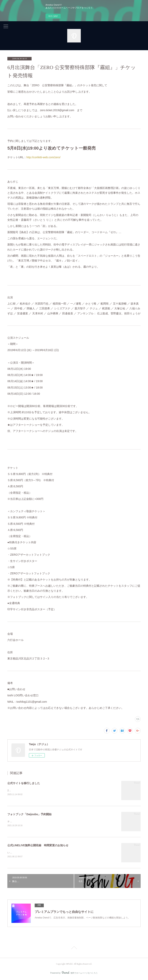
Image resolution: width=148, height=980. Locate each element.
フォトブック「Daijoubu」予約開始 (29, 814)
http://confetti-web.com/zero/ (43, 157)
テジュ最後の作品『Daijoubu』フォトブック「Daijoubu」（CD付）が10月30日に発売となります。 (59, 822)
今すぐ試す (53, 16)
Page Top (74, 949)
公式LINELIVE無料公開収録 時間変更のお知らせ (38, 845)
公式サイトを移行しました (24, 783)
